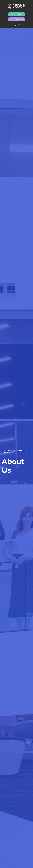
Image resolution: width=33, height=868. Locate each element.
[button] (17, 14)
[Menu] (17, 25)
